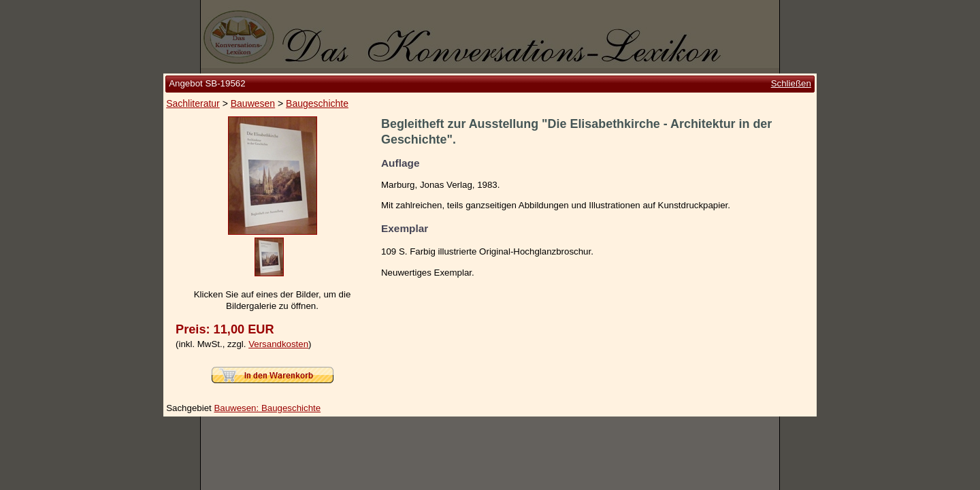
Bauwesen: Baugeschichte (267, 408)
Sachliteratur (193, 103)
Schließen (791, 83)
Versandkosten (278, 344)
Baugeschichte (317, 103)
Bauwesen (253, 103)
